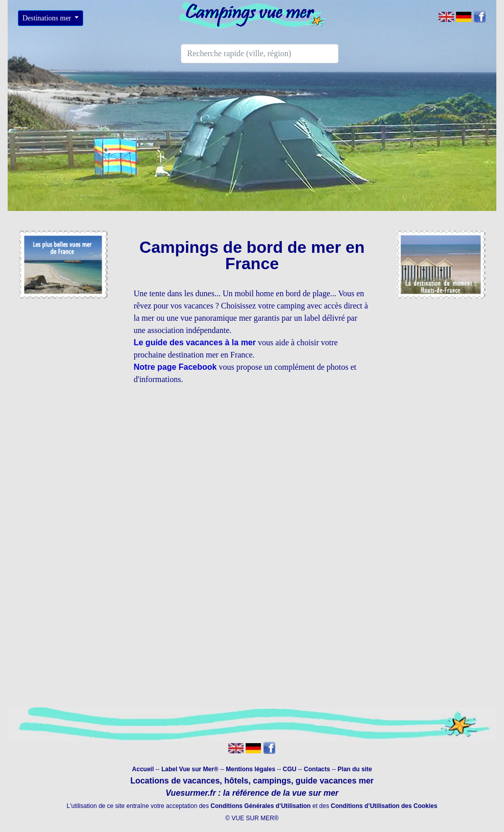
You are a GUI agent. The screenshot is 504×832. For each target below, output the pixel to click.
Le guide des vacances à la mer (195, 342)
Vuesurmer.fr (190, 793)
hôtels (236, 781)
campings (272, 781)
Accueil (143, 769)
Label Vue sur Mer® (190, 769)
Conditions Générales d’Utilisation (260, 806)
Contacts (317, 769)
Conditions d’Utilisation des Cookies (384, 806)
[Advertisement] (252, 465)
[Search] (260, 54)
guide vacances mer (333, 781)
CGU (290, 769)
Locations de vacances (175, 781)
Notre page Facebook (175, 367)
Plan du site (355, 769)
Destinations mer (48, 18)
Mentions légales (251, 769)
